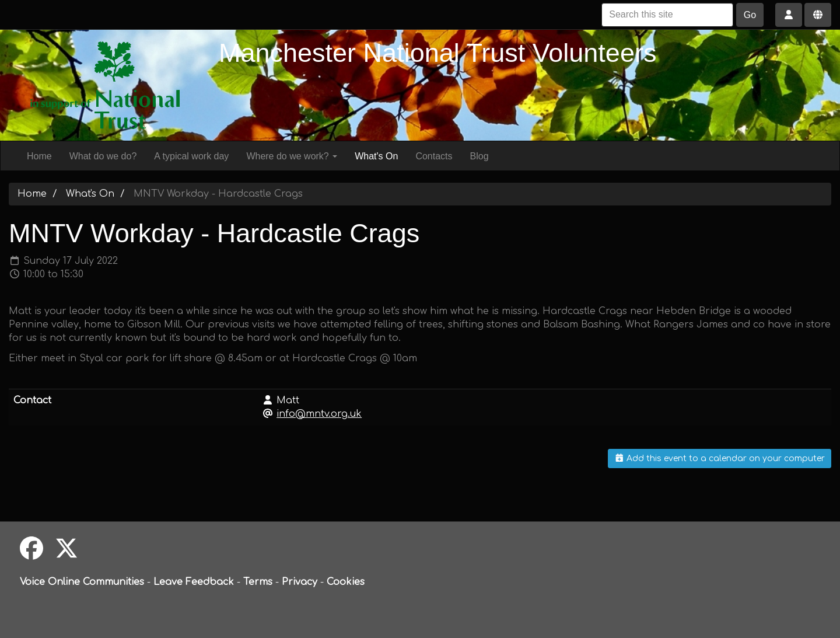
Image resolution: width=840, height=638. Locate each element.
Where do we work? (292, 156)
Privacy (300, 582)
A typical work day (191, 156)
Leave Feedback (194, 582)
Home (39, 156)
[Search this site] (667, 15)
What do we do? (103, 156)
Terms (258, 582)
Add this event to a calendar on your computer (720, 459)
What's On (376, 156)
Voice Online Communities (82, 582)
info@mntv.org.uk (319, 414)
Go (750, 15)
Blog (480, 156)
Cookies (346, 582)
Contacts (434, 156)
